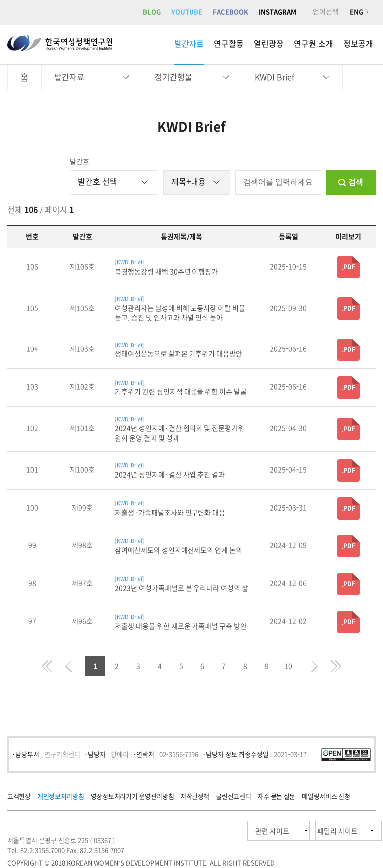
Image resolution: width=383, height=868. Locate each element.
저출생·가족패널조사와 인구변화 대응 (170, 513)
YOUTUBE (187, 12)
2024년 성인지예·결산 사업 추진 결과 (170, 475)
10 (288, 666)
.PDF (348, 267)
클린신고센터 (233, 796)
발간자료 (189, 44)
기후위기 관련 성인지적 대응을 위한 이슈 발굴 (181, 392)
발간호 (80, 162)
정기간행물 (173, 77)
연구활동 (229, 44)
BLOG (152, 12)
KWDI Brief (275, 77)
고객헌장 (19, 796)
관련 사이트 (225, 831)
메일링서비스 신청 (326, 796)
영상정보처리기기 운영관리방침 (132, 796)
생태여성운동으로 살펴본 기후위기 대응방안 (179, 354)
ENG (356, 12)
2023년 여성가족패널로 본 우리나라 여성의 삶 (182, 588)
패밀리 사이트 (318, 831)
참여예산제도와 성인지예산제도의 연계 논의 (179, 550)
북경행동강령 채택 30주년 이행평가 (166, 272)
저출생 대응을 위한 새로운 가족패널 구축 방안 (181, 626)
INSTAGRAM (278, 12)
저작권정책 (195, 796)
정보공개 (358, 44)
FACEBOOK (231, 12)
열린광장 (269, 44)
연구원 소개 (313, 44)
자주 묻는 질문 (276, 796)
